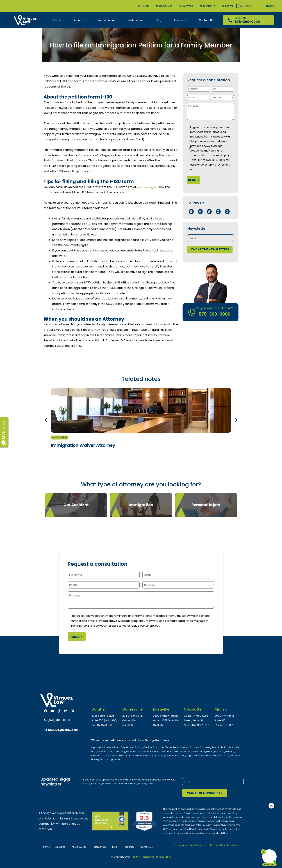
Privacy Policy (164, 857)
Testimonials (136, 20)
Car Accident (76, 505)
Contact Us (206, 20)
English (270, 6)
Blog (159, 20)
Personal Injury (206, 505)
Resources (180, 20)
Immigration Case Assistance (191, 845)
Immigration (59, 438)
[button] (46, 420)
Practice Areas (106, 20)
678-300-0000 (247, 22)
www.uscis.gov (147, 187)
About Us (79, 20)
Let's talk (241, 18)
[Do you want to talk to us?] (194, 312)
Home (57, 20)
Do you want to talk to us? (214, 308)
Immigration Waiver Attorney (83, 445)
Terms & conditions (143, 857)
